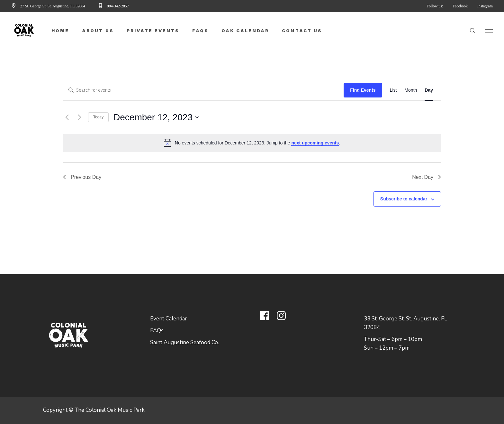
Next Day (427, 177)
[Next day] (79, 117)
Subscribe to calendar (404, 199)
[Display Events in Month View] (411, 90)
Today (98, 117)
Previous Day (82, 177)
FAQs (157, 331)
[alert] (252, 143)
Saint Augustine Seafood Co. (184, 342)
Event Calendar (169, 319)
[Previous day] (67, 117)
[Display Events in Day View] (429, 90)
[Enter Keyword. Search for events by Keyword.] (203, 90)
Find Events (363, 90)
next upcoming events (315, 143)
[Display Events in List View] (393, 90)
